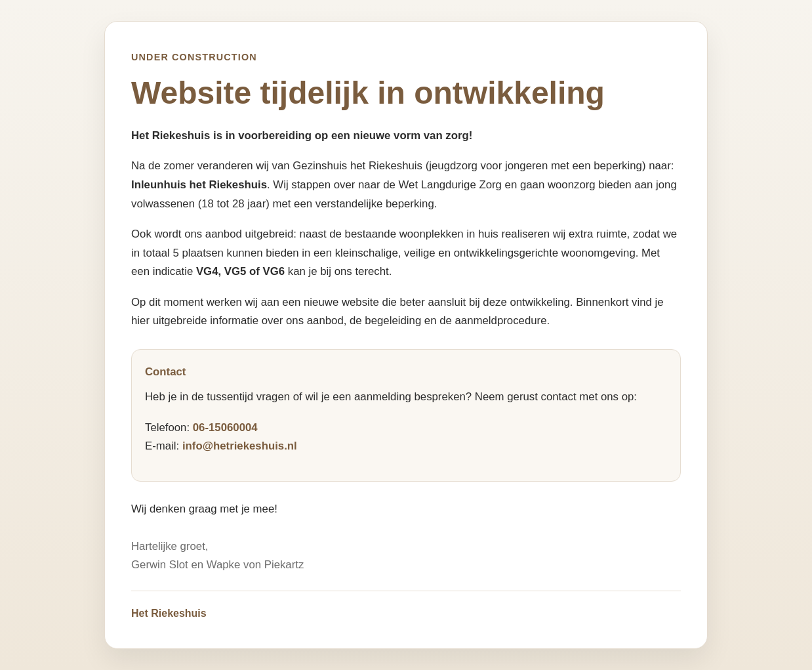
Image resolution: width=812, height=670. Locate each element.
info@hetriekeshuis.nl (240, 446)
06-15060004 (225, 428)
